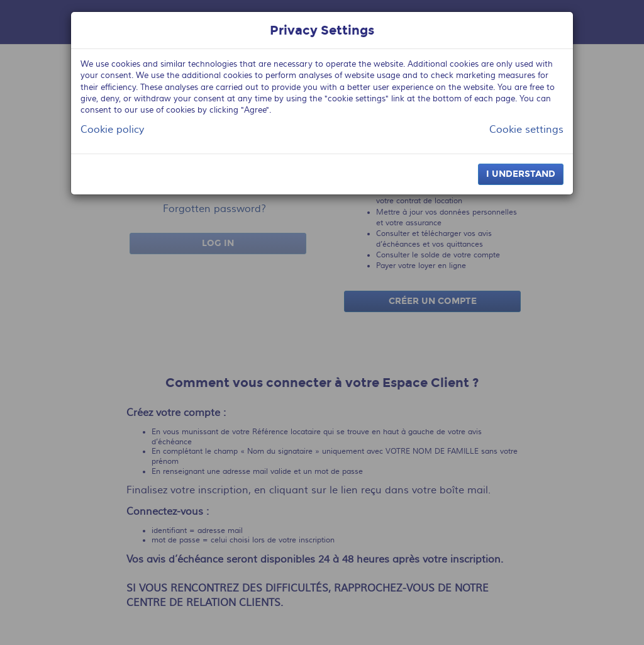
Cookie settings (526, 130)
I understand (521, 174)
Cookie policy (112, 130)
